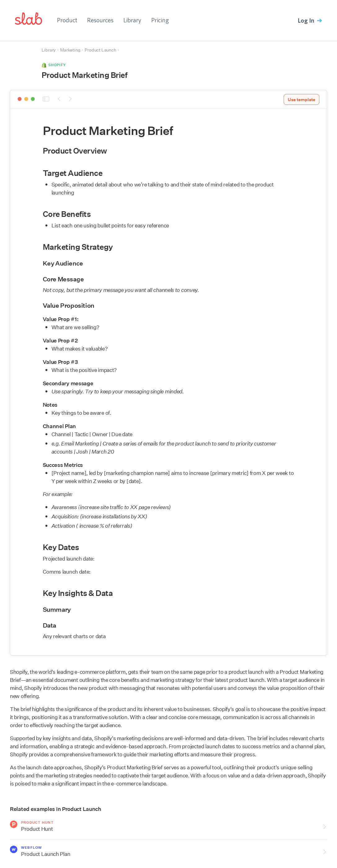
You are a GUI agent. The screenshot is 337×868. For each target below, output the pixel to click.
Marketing (70, 50)
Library (132, 20)
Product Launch (100, 50)
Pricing (160, 20)
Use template (302, 100)
